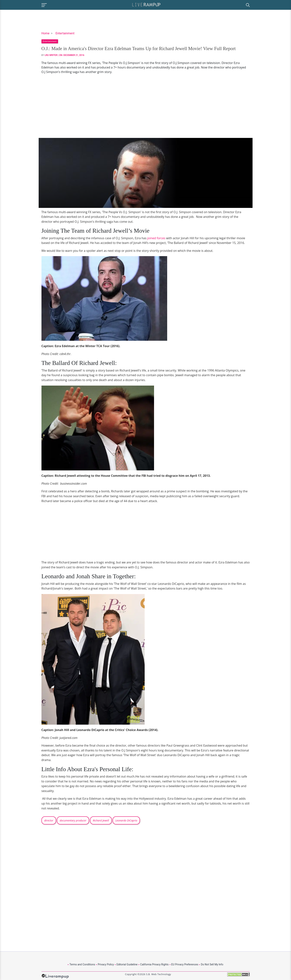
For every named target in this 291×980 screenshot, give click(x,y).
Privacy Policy (106, 964)
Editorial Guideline (127, 964)
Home (45, 33)
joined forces (156, 238)
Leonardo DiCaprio (126, 820)
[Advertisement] (146, 106)
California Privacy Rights (154, 964)
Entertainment (65, 33)
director (49, 820)
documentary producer (73, 820)
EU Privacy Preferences (185, 964)
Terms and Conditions (82, 964)
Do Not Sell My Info (212, 964)
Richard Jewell (101, 820)
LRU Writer (51, 55)
